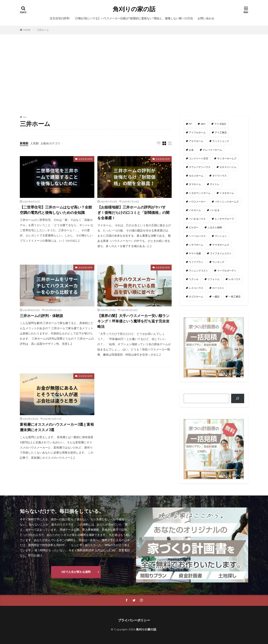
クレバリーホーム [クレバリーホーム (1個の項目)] (212, 150)
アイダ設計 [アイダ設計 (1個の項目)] (220, 124)
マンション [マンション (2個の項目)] (221, 236)
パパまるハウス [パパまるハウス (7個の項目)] (197, 219)
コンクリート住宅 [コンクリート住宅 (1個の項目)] (198, 158)
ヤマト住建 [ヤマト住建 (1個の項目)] (195, 253)
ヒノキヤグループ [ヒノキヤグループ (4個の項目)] (224, 219)
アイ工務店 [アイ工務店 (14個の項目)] (221, 132)
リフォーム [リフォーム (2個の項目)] (214, 279)
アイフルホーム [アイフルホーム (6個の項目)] (197, 132)
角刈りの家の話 (134, 9)
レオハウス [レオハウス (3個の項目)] (235, 279)
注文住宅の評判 (59, 18)
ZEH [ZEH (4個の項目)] (203, 124)
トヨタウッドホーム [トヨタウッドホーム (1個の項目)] (200, 193)
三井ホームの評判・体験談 (41, 316)
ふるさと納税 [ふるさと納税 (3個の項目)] (215, 227)
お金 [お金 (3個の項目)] (191, 150)
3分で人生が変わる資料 (76, 572)
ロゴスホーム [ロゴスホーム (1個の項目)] (196, 297)
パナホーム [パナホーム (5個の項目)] (195, 210)
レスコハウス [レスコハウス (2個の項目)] (196, 288)
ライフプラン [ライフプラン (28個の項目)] (196, 262)
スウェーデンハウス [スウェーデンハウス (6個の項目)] (200, 167)
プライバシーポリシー (134, 620)
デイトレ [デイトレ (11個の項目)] (215, 184)
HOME (27, 30)
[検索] (238, 398)
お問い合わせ (206, 18)
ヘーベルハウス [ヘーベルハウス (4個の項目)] (197, 236)
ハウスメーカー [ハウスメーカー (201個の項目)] (197, 202)
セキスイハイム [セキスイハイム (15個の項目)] (228, 167)
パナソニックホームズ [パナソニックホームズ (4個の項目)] (227, 202)
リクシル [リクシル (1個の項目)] (194, 279)
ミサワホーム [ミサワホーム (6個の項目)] (196, 245)
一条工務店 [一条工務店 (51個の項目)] (235, 297)
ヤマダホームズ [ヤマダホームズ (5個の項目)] (221, 245)
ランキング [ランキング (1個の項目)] (218, 262)
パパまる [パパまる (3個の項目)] (215, 210)
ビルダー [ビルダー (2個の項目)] (194, 227)
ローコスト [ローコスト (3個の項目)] (218, 288)
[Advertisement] (134, 74)
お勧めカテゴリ (50, 143)
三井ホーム (43, 30)
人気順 (34, 143)
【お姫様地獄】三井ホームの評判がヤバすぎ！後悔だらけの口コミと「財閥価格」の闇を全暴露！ (133, 212)
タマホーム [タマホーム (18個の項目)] (195, 184)
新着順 (24, 143)
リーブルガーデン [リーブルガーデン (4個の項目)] (227, 271)
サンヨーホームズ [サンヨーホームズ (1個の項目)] (227, 158)
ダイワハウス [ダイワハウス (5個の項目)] (220, 176)
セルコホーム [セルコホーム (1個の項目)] (196, 176)
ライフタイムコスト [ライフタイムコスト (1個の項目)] (221, 253)
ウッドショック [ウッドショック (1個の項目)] (221, 141)
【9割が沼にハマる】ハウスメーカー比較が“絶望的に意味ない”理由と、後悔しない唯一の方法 (133, 18)
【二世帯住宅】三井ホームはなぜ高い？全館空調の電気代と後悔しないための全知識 (56, 210)
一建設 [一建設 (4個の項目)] (216, 297)
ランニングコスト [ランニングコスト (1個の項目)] (198, 271)
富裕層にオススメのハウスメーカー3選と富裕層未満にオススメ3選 (57, 427)
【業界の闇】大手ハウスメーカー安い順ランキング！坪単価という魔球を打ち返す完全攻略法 (133, 321)
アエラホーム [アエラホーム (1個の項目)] (196, 141)
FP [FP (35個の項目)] (190, 124)
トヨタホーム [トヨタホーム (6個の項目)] (227, 193)
